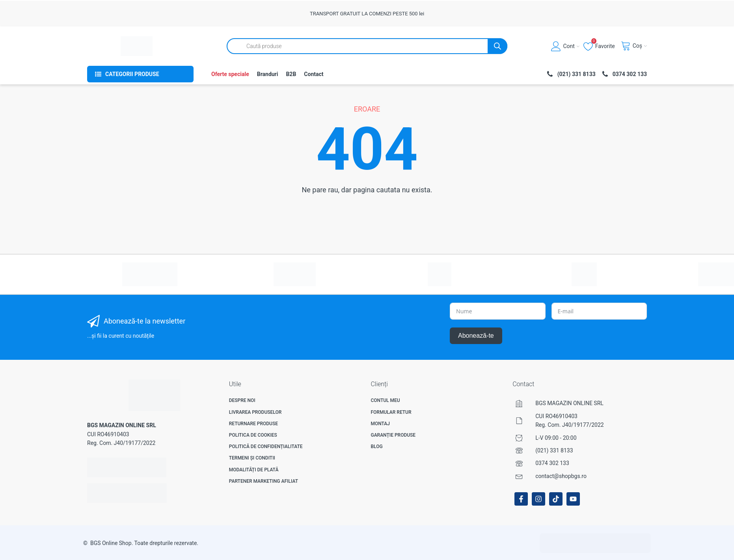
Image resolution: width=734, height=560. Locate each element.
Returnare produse (253, 424)
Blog (376, 447)
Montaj (380, 424)
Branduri (268, 74)
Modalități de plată (254, 470)
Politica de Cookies (253, 435)
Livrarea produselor (255, 412)
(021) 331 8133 (554, 450)
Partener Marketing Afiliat (264, 481)
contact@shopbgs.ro (561, 476)
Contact (314, 74)
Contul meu (385, 400)
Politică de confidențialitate (266, 447)
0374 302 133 (552, 463)
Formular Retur (391, 412)
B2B (291, 74)
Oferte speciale (230, 74)
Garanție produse (393, 435)
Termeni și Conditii (252, 458)
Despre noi (242, 400)
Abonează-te (476, 336)
